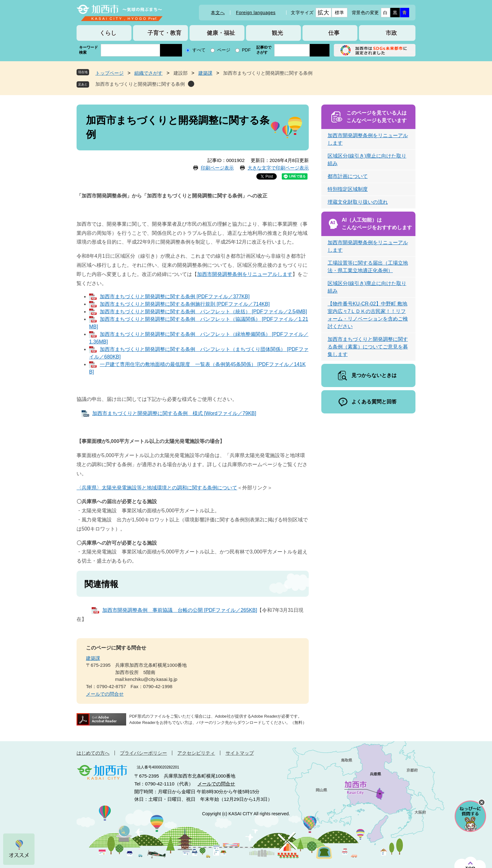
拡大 (323, 13)
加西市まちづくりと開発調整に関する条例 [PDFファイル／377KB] (175, 297)
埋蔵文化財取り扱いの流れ (358, 202)
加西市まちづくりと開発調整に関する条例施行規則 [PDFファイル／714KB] (185, 304)
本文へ (218, 13)
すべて (199, 50)
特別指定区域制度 (348, 189)
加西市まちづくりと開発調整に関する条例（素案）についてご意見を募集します (368, 347)
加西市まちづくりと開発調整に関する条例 (140, 84)
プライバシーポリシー (143, 753)
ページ (224, 50)
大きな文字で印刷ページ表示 (278, 168)
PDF (246, 50)
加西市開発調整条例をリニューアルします (245, 274)
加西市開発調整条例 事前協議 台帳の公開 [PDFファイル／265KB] (180, 610)
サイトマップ (240, 753)
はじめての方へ (93, 753)
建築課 (205, 73)
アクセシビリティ (196, 753)
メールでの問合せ (105, 694)
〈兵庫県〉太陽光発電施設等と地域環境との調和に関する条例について (157, 488)
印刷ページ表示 (217, 168)
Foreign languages (256, 13)
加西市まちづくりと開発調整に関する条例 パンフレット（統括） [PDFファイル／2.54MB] (203, 312)
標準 (339, 13)
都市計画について (348, 176)
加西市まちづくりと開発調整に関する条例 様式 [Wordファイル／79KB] (174, 413)
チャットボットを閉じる (482, 802)
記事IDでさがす (264, 50)
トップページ (110, 73)
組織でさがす (148, 73)
